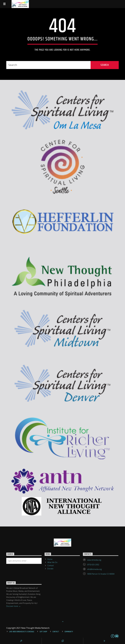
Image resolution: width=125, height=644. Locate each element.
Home (50, 559)
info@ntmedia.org (94, 569)
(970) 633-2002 (93, 565)
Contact (51, 565)
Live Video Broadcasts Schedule (22, 632)
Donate (50, 569)
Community (69, 632)
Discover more (13, 606)
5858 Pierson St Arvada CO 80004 (101, 574)
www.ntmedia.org (94, 560)
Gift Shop (43, 632)
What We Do (52, 562)
